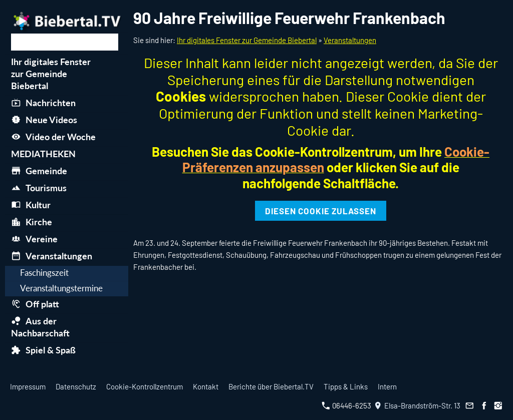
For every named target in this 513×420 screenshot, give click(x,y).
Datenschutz (76, 386)
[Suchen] (65, 42)
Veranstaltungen (350, 40)
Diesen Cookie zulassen (321, 211)
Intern (387, 386)
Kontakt (206, 386)
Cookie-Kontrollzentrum (145, 386)
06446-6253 (346, 405)
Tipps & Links (346, 386)
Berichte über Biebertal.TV (271, 386)
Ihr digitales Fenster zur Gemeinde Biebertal (247, 40)
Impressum (28, 386)
